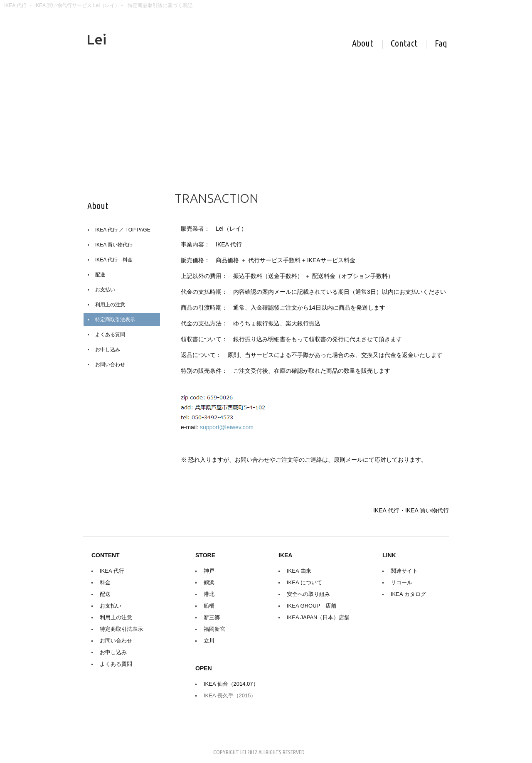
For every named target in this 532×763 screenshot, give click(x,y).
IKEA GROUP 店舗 (312, 606)
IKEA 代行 (112, 571)
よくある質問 (110, 335)
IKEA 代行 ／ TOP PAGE (123, 230)
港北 (209, 594)
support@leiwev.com (227, 427)
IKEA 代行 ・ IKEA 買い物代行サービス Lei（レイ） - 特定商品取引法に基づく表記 (98, 5)
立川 (209, 641)
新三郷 (212, 617)
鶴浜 (209, 582)
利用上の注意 (110, 305)
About (367, 44)
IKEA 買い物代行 (114, 245)
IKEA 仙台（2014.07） (231, 684)
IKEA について (304, 582)
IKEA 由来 (299, 571)
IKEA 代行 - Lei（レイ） (181, 40)
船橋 (209, 606)
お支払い (105, 290)
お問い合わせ (110, 364)
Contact (409, 44)
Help (441, 44)
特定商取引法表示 (115, 320)
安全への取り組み (308, 594)
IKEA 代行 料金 (114, 260)
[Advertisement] (266, 111)
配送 (100, 275)
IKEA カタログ (408, 594)
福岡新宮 (214, 629)
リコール (401, 582)
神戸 (209, 571)
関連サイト (404, 571)
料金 (105, 582)
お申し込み (108, 350)
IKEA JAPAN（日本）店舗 (318, 617)
